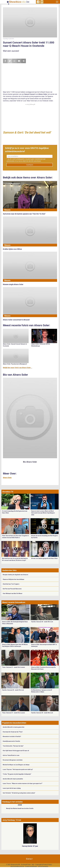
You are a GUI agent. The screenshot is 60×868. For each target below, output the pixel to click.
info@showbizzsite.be (17, 866)
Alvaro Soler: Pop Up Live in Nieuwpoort (15, 364)
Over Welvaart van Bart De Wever (13, 593)
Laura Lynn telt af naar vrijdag (12, 788)
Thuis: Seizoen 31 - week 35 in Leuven (13, 713)
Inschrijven (30, 165)
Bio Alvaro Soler (30, 462)
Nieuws (7, 210)
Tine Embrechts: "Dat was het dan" (13, 746)
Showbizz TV (8, 492)
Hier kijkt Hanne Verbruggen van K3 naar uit (16, 751)
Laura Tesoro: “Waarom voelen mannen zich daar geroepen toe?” (23, 783)
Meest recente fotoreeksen (14, 602)
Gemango (45, 866)
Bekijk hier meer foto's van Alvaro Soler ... (18, 368)
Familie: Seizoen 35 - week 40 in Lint (42, 622)
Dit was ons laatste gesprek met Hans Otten (44, 558)
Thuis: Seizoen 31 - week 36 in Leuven (13, 667)
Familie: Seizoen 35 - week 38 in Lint (42, 713)
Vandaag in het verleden (12, 802)
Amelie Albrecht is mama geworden (14, 727)
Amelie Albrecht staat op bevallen (13, 779)
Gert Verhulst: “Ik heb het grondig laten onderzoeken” (19, 793)
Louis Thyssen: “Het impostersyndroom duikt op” (18, 769)
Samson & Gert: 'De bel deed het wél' (27, 132)
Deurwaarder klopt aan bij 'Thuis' (13, 732)
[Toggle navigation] (57, 2)
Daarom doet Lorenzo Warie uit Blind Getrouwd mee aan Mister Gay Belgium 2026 (43, 513)
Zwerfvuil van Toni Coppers (11, 584)
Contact (29, 859)
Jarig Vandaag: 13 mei (12, 820)
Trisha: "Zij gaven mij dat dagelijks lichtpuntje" (17, 774)
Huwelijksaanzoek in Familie (11, 741)
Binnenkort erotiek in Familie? (12, 736)
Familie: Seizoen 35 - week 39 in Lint (13, 690)
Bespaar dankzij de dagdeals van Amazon (15, 575)
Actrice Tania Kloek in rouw (11, 755)
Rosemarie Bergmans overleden (13, 760)
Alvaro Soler (7, 478)
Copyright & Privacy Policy (43, 865)
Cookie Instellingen (31, 866)
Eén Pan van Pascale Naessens (12, 589)
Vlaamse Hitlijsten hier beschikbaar (14, 579)
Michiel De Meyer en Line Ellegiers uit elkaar (16, 765)
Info (33, 865)
